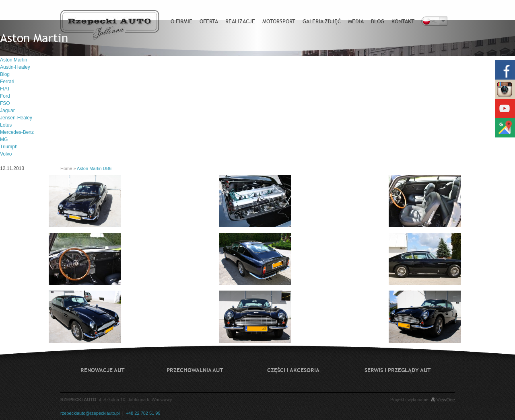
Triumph (9, 147)
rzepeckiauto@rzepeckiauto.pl (90, 413)
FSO (5, 103)
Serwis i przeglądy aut (398, 370)
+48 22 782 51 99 (143, 413)
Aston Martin (13, 60)
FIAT (5, 89)
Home (66, 168)
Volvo (6, 154)
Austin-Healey (15, 67)
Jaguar (7, 111)
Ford (5, 96)
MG (4, 139)
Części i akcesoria (293, 370)
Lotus (6, 125)
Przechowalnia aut (195, 370)
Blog (5, 74)
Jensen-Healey (16, 118)
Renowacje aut (103, 370)
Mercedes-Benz (17, 132)
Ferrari (7, 82)
